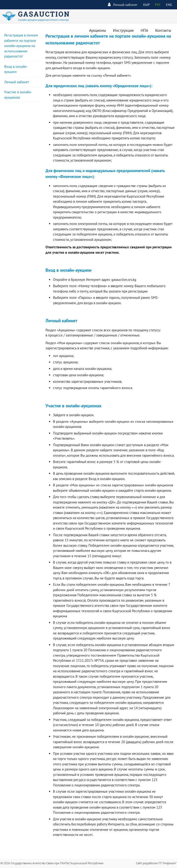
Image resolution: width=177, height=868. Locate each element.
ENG (169, 5)
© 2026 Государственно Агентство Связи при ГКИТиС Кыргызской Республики (52, 863)
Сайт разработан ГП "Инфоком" (156, 863)
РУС (158, 5)
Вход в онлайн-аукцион (107, 479)
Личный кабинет (123, 5)
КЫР (147, 5)
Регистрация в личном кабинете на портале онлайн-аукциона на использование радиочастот (21, 46)
